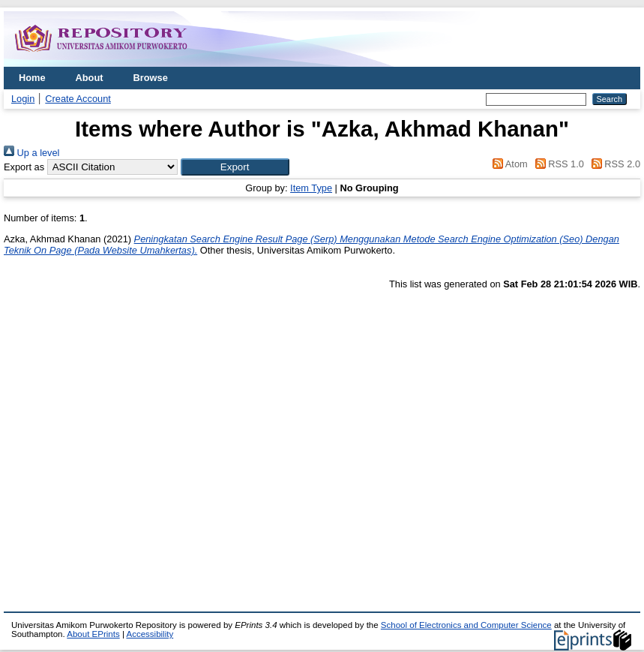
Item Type (311, 188)
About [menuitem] (90, 78)
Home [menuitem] (32, 78)
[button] (235, 167)
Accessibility (150, 634)
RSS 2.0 (613, 164)
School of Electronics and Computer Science (466, 625)
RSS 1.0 (557, 164)
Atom (508, 164)
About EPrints (93, 634)
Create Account (78, 99)
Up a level (31, 153)
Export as (24, 167)
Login (23, 99)
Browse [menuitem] (151, 78)
